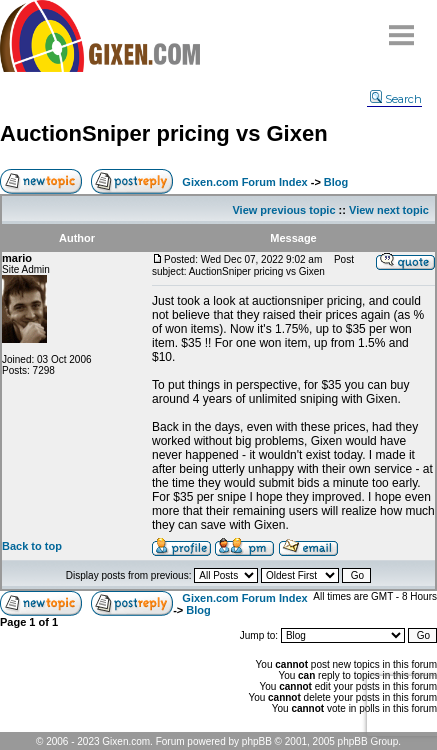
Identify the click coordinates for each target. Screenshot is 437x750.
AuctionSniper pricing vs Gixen (164, 133)
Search (396, 99)
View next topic (389, 210)
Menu (402, 27)
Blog (336, 182)
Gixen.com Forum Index (244, 182)
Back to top (32, 546)
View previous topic (283, 210)
